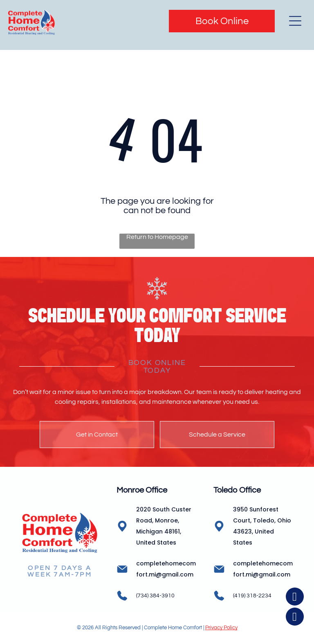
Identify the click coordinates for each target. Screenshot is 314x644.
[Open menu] (295, 21)
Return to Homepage (157, 237)
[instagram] (295, 618)
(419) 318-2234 (252, 596)
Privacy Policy (221, 628)
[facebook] (295, 598)
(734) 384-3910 (155, 596)
